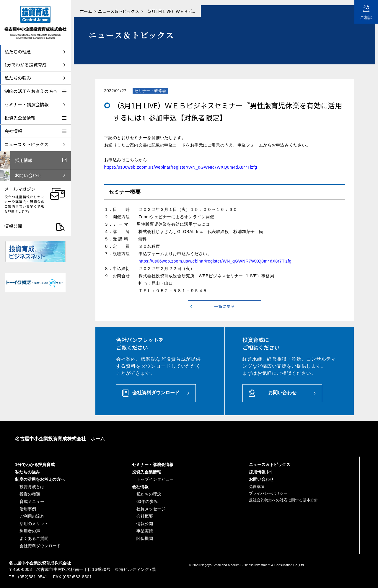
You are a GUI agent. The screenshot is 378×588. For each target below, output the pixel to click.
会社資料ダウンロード (156, 393)
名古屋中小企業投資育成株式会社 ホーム (60, 439)
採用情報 (257, 472)
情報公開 (145, 524)
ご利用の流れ (32, 516)
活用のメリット (34, 524)
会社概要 (145, 516)
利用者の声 (30, 531)
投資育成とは (32, 487)
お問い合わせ (282, 393)
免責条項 (257, 487)
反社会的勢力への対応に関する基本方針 (283, 500)
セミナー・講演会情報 (153, 465)
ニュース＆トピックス (119, 11)
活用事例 (28, 509)
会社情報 (140, 487)
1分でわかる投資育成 (35, 465)
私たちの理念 (149, 494)
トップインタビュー (155, 479)
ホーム (86, 11)
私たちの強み (27, 472)
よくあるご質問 (34, 538)
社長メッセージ (151, 509)
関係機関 (145, 538)
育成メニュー (32, 501)
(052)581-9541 (33, 577)
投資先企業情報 (146, 472)
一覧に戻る (224, 306)
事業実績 (145, 531)
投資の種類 (30, 494)
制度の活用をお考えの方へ (40, 479)
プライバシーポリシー (268, 493)
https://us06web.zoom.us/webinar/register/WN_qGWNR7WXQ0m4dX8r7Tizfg (181, 167)
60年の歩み (147, 501)
